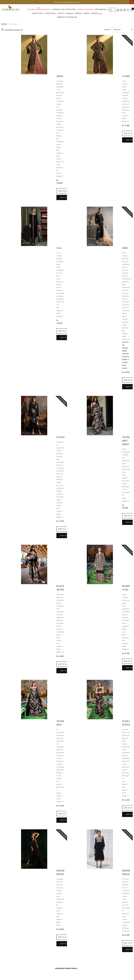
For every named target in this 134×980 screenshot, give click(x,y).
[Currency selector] (112, 10)
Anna (60, 77)
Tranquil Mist (63, 724)
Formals (70, 13)
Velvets (61, 13)
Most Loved (38, 13)
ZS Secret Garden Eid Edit (39, 9)
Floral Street (127, 724)
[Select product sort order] (122, 31)
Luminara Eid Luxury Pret (64, 9)
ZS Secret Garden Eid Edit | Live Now (67, 2)
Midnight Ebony (63, 873)
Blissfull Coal (128, 589)
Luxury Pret (50, 13)
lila (59, 249)
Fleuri (60, 438)
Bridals (79, 13)
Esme (125, 249)
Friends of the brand (67, 17)
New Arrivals (101, 9)
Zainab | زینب (96, 13)
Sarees (86, 13)
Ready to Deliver (85, 9)
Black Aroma (61, 589)
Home (4, 25)
